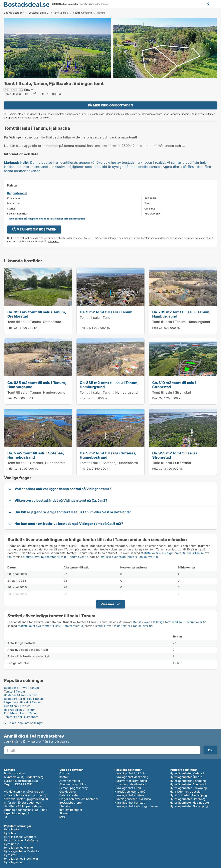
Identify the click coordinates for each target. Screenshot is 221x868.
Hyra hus (10, 833)
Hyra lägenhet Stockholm (21, 858)
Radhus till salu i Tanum (20, 710)
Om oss (64, 773)
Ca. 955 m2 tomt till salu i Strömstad (175, 455)
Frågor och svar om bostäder (79, 799)
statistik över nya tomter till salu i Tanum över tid (56, 557)
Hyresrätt (10, 855)
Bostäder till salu (38, 13)
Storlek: (12, 209)
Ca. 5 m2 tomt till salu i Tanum (106, 312)
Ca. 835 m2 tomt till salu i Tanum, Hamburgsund (109, 385)
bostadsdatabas (99, 4)
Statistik (65, 806)
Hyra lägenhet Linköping (131, 773)
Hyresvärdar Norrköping (131, 781)
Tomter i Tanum (14, 691)
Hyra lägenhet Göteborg (20, 837)
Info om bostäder (71, 810)
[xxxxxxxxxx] (13, 90)
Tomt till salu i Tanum (96, 318)
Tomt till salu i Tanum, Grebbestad (34, 322)
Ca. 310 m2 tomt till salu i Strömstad (174, 385)
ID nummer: (14, 198)
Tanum (101, 13)
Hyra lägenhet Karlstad (130, 802)
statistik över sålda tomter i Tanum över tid (129, 557)
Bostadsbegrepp (71, 802)
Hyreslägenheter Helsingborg (189, 802)
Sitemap (65, 813)
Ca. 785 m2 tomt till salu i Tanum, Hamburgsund (181, 314)
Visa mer (107, 604)
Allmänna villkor (70, 781)
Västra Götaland (82, 13)
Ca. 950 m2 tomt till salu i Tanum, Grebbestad (37, 314)
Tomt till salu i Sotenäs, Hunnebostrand (38, 463)
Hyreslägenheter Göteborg (188, 799)
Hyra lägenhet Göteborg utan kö (136, 806)
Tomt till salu (61, 13)
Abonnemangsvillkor (73, 784)
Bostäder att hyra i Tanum (21, 688)
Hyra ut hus (12, 844)
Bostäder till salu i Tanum (21, 695)
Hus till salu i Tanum (17, 706)
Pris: (11, 328)
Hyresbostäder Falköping (21, 840)
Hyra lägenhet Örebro (129, 795)
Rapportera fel (17, 193)
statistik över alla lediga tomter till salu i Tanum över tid (170, 622)
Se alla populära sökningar (26, 723)
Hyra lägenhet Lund (128, 788)
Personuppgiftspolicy (74, 788)
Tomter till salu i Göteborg (21, 717)
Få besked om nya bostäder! (208, 4)
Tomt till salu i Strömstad (172, 392)
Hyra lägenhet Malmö (18, 847)
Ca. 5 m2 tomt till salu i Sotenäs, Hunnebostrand (36, 455)
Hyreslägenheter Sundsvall (188, 784)
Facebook (6, 818)
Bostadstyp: (14, 203)
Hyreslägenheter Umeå (130, 791)
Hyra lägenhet (13, 862)
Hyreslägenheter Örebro (186, 777)
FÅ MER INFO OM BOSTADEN (110, 105)
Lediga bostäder (14, 13)
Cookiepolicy (68, 791)
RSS (62, 817)
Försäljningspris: (17, 214)
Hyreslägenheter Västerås (21, 851)
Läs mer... (45, 118)
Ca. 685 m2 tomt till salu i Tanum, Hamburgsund (37, 385)
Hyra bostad (12, 829)
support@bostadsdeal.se (21, 781)
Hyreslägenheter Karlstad (187, 773)
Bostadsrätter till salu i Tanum (24, 699)
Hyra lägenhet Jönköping (131, 777)
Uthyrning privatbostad (130, 784)
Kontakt (64, 777)
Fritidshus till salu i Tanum (21, 713)
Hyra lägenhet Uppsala (185, 791)
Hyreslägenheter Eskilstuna (133, 799)
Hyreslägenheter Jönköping (188, 788)
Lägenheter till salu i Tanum (22, 702)
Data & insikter (69, 795)
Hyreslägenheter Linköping (188, 781)
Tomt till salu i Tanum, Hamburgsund (181, 322)
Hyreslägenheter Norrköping (189, 806)
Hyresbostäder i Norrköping (189, 795)
